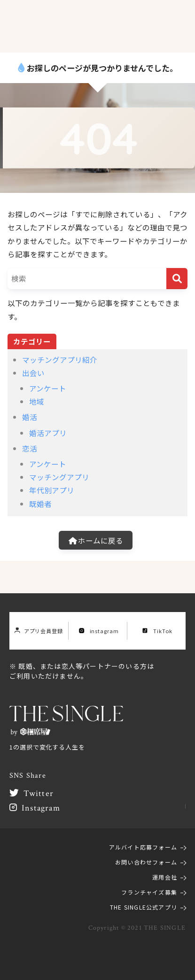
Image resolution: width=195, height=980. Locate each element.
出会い (33, 373)
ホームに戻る (96, 540)
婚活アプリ (48, 433)
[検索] (177, 279)
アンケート (48, 388)
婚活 (30, 417)
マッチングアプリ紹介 (60, 360)
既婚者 (40, 504)
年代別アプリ (52, 490)
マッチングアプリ (59, 477)
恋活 (30, 448)
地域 (37, 401)
